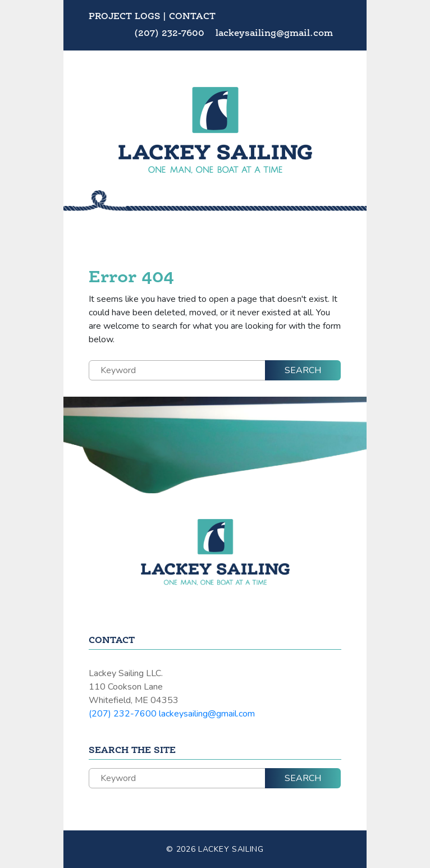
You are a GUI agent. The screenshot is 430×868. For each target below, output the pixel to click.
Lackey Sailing (231, 849)
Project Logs (124, 17)
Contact (192, 17)
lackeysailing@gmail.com (274, 34)
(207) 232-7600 (171, 34)
